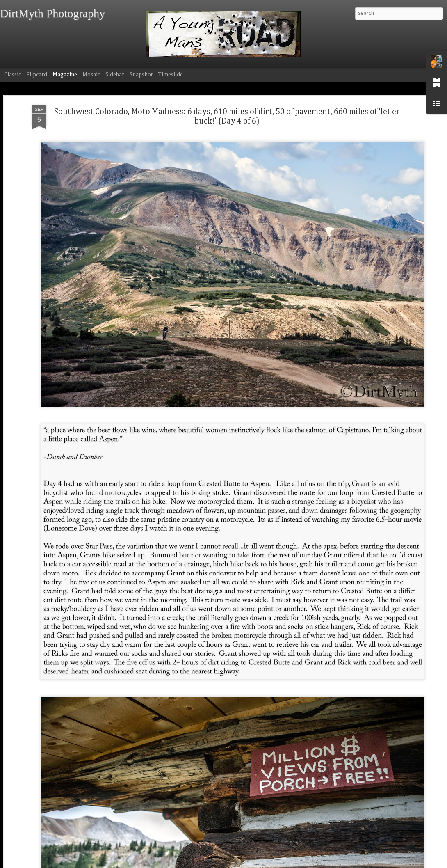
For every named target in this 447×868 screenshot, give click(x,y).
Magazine (65, 75)
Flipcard (37, 75)
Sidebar (115, 75)
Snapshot (141, 75)
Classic (13, 75)
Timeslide (170, 75)
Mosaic (91, 75)
